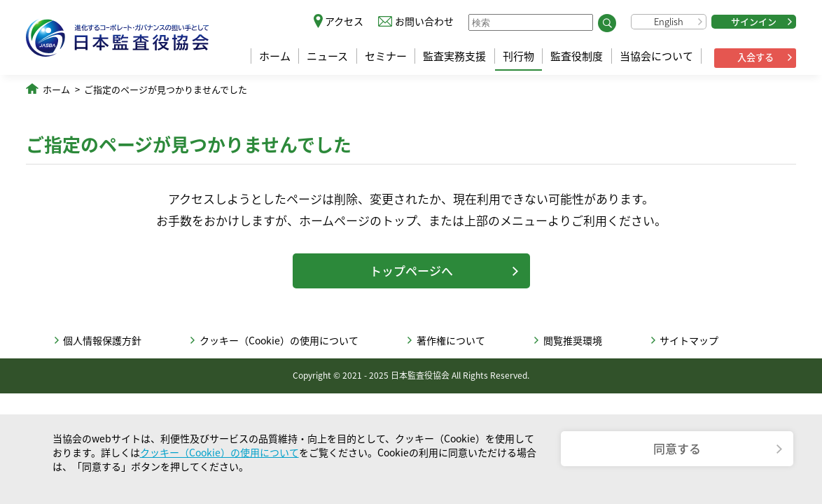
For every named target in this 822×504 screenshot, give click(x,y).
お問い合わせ (424, 21)
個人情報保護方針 (102, 340)
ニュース (327, 56)
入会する (755, 57)
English (669, 21)
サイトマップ (689, 340)
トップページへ (411, 271)
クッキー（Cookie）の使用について (279, 340)
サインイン (754, 21)
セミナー (386, 56)
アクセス (344, 21)
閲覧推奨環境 (573, 340)
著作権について (451, 340)
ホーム (275, 56)
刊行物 (518, 56)
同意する (677, 448)
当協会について (656, 56)
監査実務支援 (454, 56)
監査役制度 (577, 56)
